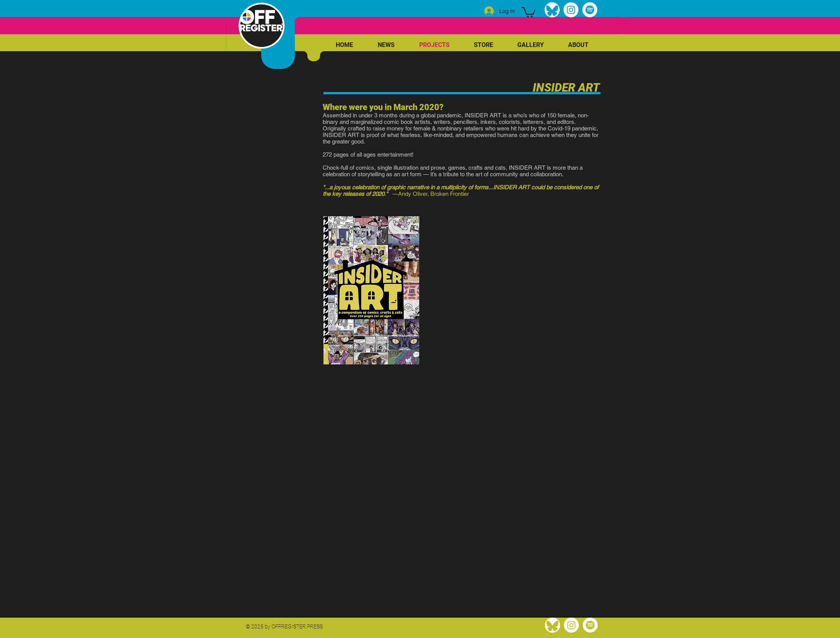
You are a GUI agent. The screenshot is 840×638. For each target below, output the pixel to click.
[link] (528, 12)
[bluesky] (552, 10)
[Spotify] (590, 10)
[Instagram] (571, 10)
